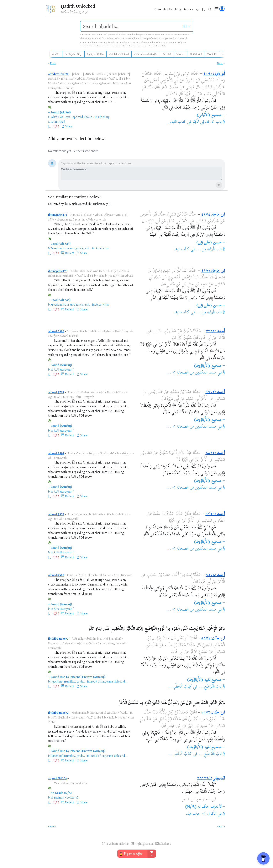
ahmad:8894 (56, 453)
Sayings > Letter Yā (66, 797)
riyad (62, 121)
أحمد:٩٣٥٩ (215, 514)
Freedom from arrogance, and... (71, 248)
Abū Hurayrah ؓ (63, 369)
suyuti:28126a (57, 778)
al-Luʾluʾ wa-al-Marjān (146, 54)
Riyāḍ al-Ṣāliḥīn (95, 54)
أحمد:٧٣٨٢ (215, 331)
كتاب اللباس (177, 122)
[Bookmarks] (205, 9)
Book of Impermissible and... (109, 681)
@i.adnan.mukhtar (117, 844)
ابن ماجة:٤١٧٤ (213, 215)
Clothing (104, 117)
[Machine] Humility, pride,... (68, 681)
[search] (130, 26)
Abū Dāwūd (196, 54)
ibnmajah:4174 (58, 215)
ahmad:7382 (56, 331)
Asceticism (102, 248)
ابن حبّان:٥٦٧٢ (213, 713)
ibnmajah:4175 (58, 271)
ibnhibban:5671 (58, 638)
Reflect (70, 253)
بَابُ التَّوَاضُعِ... (210, 687)
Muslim (180, 54)
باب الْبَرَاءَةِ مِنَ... (209, 249)
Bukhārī (167, 54)
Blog (178, 9)
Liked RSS (165, 844)
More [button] (187, 9)
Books (168, 9)
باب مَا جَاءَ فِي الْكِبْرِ (207, 122)
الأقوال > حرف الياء (201, 814)
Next (220, 63)
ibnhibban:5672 (58, 713)
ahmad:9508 (56, 575)
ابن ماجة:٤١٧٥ (213, 271)
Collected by (56, 204)
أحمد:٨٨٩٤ (215, 453)
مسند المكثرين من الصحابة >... (191, 373)
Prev (53, 63)
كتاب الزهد (182, 249)
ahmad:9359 (56, 514)
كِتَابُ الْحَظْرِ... (180, 687)
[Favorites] (199, 9)
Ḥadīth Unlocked (79, 6)
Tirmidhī (212, 54)
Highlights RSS (144, 844)
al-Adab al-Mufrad (119, 54)
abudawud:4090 (59, 74)
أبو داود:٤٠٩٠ (214, 74)
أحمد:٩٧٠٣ (215, 392)
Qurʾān (56, 54)
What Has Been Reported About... (72, 117)
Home (157, 9)
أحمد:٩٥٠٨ (215, 575)
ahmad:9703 (56, 392)
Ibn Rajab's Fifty (73, 54)
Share (69, 126)
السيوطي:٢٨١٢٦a (211, 778)
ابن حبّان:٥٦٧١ (213, 638)
